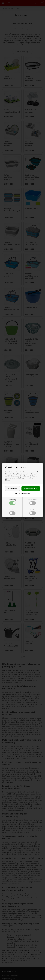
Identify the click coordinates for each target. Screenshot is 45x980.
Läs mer (8, 480)
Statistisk (33, 512)
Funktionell (12, 512)
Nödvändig (12, 502)
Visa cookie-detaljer (23, 494)
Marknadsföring (33, 502)
